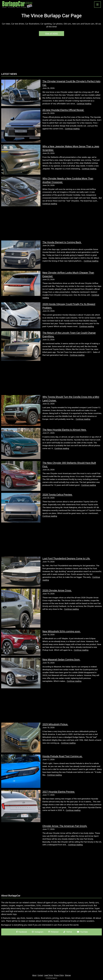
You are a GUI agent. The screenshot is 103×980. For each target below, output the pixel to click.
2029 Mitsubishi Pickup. (55, 724)
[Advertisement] (51, 55)
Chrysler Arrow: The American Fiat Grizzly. (65, 826)
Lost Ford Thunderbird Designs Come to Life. (66, 558)
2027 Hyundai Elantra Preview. (59, 792)
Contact (40, 975)
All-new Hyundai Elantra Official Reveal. (63, 110)
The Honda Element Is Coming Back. (62, 242)
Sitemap (68, 975)
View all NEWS (51, 33)
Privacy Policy (59, 975)
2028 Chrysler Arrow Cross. (57, 590)
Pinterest (53, 932)
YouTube (82, 932)
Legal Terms (49, 975)
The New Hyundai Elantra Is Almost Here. (64, 430)
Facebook (22, 932)
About (34, 975)
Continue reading (84, 104)
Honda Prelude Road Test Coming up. (62, 756)
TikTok (68, 932)
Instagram (38, 932)
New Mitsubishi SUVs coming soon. (62, 631)
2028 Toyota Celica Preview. (57, 495)
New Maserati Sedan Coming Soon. (61, 660)
